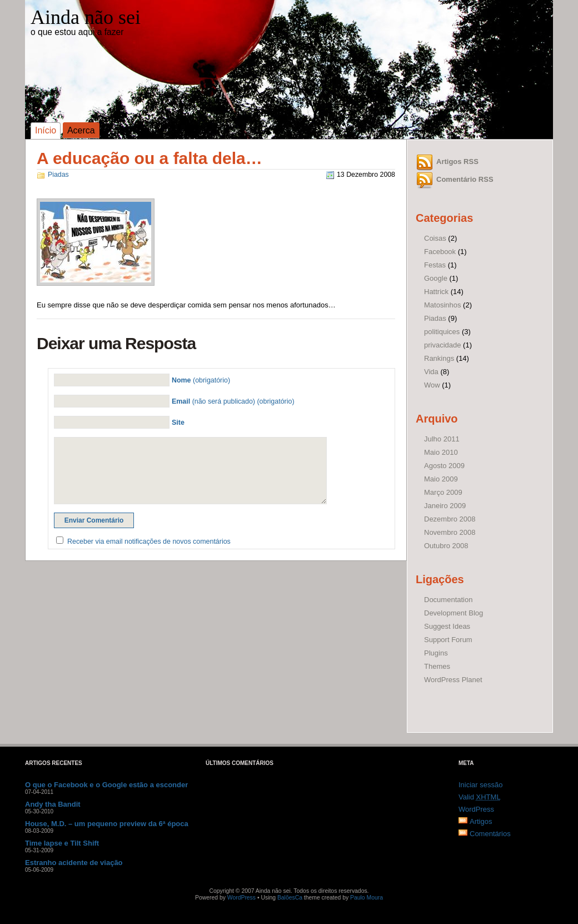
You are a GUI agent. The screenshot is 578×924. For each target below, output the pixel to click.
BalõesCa (290, 898)
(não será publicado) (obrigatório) (233, 401)
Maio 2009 (441, 479)
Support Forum (448, 640)
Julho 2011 (442, 439)
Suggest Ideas (447, 626)
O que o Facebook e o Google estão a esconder (106, 785)
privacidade (443, 345)
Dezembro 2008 (450, 519)
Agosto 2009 (444, 466)
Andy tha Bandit (53, 804)
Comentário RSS (465, 179)
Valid (480, 797)
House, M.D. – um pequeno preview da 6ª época (107, 824)
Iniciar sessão (480, 785)
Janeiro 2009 (445, 506)
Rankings (439, 358)
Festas (435, 265)
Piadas (58, 175)
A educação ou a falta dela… (150, 158)
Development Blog (454, 613)
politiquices (442, 332)
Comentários (490, 834)
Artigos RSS (457, 162)
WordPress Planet (453, 680)
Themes (437, 666)
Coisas (435, 238)
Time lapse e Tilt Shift (62, 843)
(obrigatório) (201, 380)
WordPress (476, 809)
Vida (431, 372)
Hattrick (436, 292)
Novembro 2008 (450, 532)
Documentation (448, 600)
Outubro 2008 (446, 546)
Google (436, 278)
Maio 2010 (441, 452)
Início (46, 130)
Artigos (481, 821)
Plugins (436, 653)
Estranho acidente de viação (74, 863)
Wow (432, 385)
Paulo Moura (367, 898)
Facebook (440, 252)
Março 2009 (443, 492)
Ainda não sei (86, 17)
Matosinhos (442, 305)
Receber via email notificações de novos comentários (149, 542)
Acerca (81, 130)
